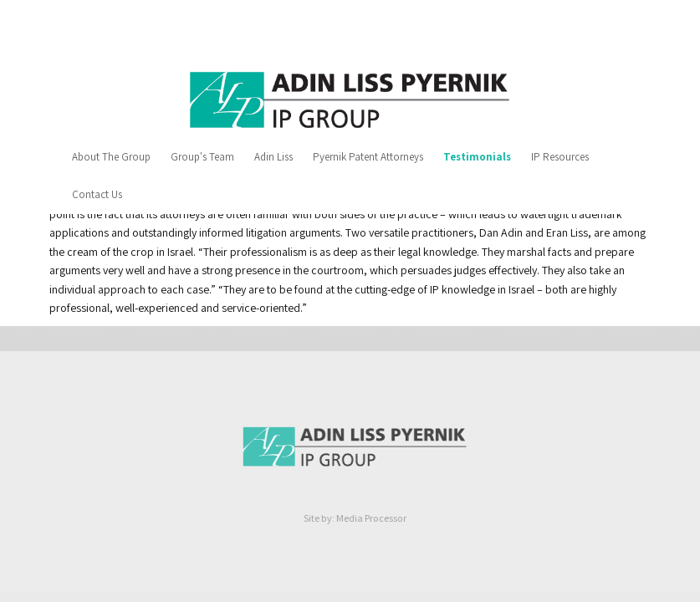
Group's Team (202, 157)
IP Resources (560, 157)
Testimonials (477, 157)
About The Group (111, 157)
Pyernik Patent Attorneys (368, 157)
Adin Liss (273, 157)
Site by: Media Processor (357, 518)
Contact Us (97, 194)
